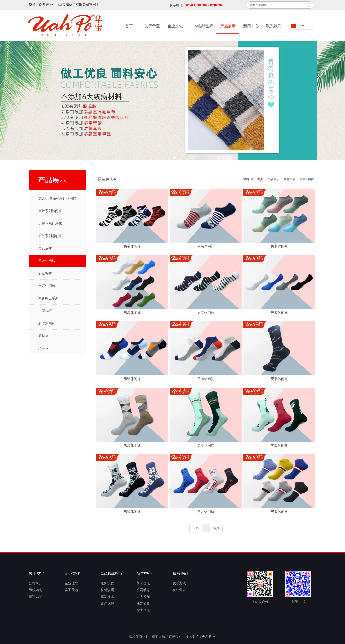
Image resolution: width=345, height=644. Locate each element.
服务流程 (107, 583)
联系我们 (180, 573)
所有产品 (290, 179)
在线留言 (179, 590)
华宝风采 (35, 597)
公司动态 (143, 590)
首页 (260, 179)
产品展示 (273, 179)
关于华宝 (36, 573)
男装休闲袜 (307, 179)
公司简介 (35, 583)
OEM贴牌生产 (113, 573)
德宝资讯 (143, 610)
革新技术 (107, 597)
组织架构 (35, 590)
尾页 (216, 528)
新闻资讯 (143, 583)
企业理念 (71, 583)
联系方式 (179, 583)
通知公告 (143, 603)
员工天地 (71, 590)
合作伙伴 (107, 603)
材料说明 (107, 590)
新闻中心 (144, 573)
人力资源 (143, 597)
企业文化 (72, 573)
